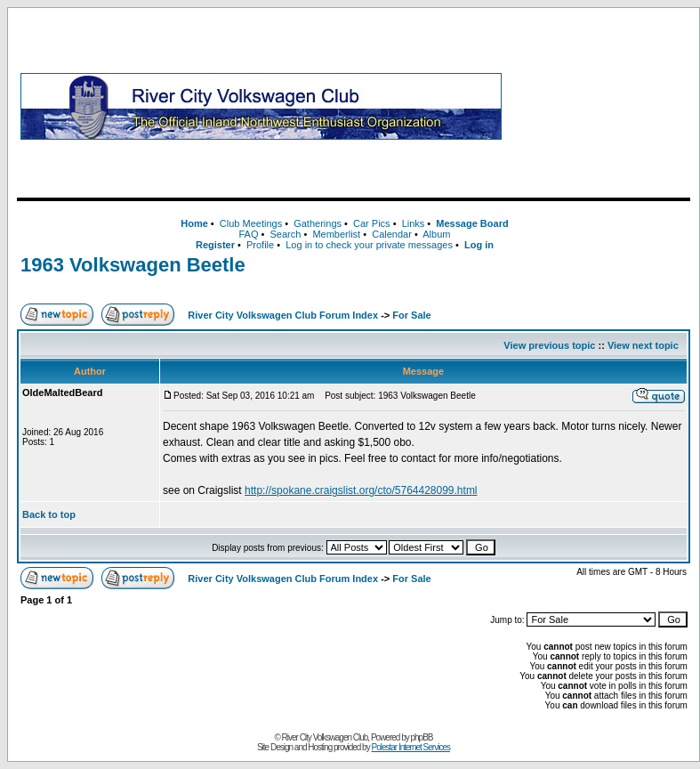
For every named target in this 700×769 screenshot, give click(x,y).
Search (285, 234)
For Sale (411, 315)
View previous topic (549, 345)
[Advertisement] (599, 106)
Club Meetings (251, 223)
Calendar (392, 234)
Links (414, 223)
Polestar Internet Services (410, 747)
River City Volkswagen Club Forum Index (283, 315)
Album (436, 234)
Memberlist (336, 234)
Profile (260, 245)
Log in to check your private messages (369, 245)
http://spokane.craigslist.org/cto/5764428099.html (361, 490)
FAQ (248, 234)
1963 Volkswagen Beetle (133, 265)
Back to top (49, 514)
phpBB (422, 737)
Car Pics (372, 223)
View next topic (643, 345)
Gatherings (318, 223)
